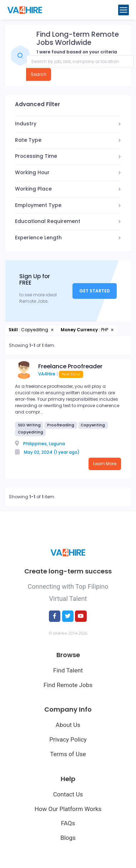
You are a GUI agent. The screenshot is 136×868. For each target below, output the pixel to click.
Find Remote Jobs (68, 685)
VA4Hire (47, 374)
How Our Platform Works (68, 809)
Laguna (57, 444)
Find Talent (68, 670)
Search (39, 74)
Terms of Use (68, 754)
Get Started (95, 291)
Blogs (68, 838)
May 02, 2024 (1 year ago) (52, 452)
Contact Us (68, 794)
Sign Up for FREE (35, 280)
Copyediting (31, 432)
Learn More (105, 464)
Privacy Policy (68, 739)
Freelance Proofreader (70, 366)
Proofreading (61, 425)
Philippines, (36, 444)
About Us (68, 725)
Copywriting (93, 425)
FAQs (68, 823)
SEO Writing (29, 425)
